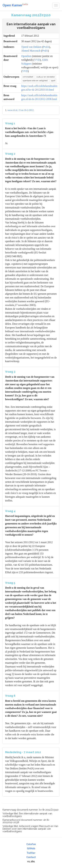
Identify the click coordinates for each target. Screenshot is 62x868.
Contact (31, 857)
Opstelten (26, 56)
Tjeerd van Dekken (31, 47)
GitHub (31, 848)
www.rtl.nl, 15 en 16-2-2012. (21, 110)
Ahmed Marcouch (31, 51)
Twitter (31, 853)
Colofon (31, 844)
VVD (37, 60)
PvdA (46, 47)
